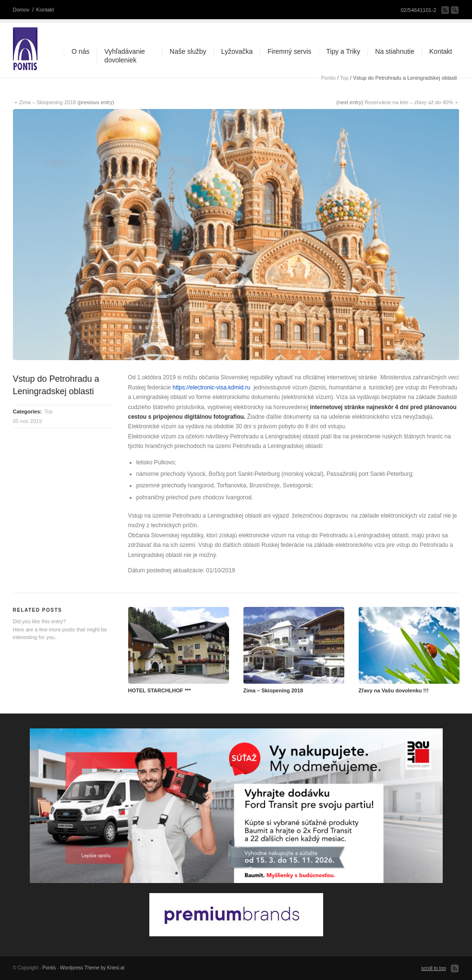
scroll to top (433, 968)
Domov (21, 10)
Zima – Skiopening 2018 (48, 102)
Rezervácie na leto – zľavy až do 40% (409, 102)
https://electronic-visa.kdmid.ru (211, 387)
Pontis (329, 78)
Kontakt (45, 10)
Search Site (455, 10)
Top (344, 78)
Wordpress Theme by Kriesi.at (92, 968)
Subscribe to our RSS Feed (445, 10)
